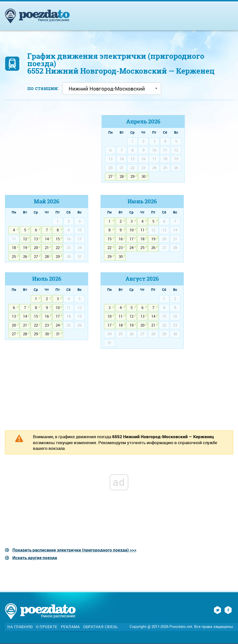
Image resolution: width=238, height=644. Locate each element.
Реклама (70, 627)
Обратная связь (100, 627)
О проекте (47, 627)
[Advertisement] (47, 150)
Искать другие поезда (35, 558)
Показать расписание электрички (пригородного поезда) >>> (74, 550)
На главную (20, 627)
